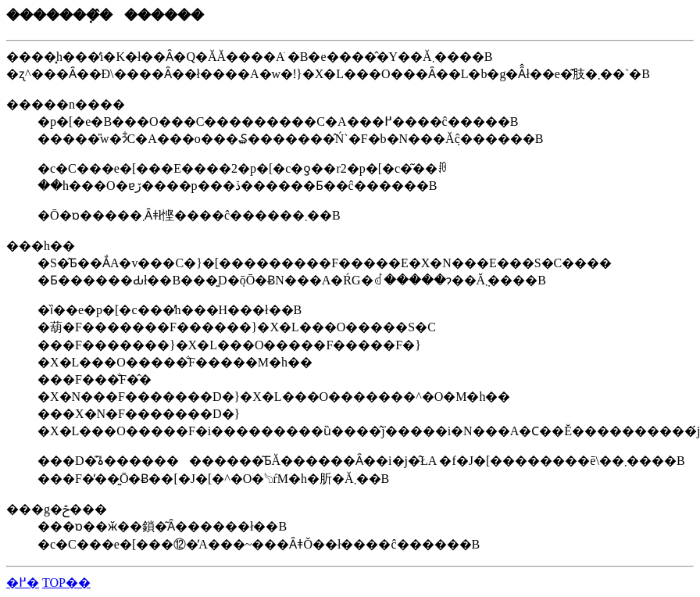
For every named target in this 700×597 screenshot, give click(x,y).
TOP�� (66, 583)
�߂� (23, 583)
